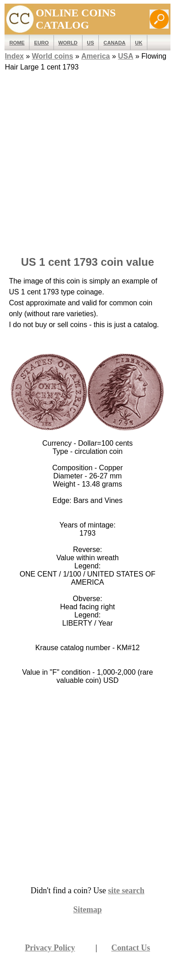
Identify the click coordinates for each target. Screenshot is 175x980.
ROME (17, 43)
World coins (52, 56)
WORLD (68, 43)
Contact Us (131, 948)
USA (126, 56)
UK (139, 43)
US (91, 43)
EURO (41, 43)
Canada (114, 43)
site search (126, 890)
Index (15, 56)
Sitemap (88, 910)
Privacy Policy (50, 948)
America (95, 56)
